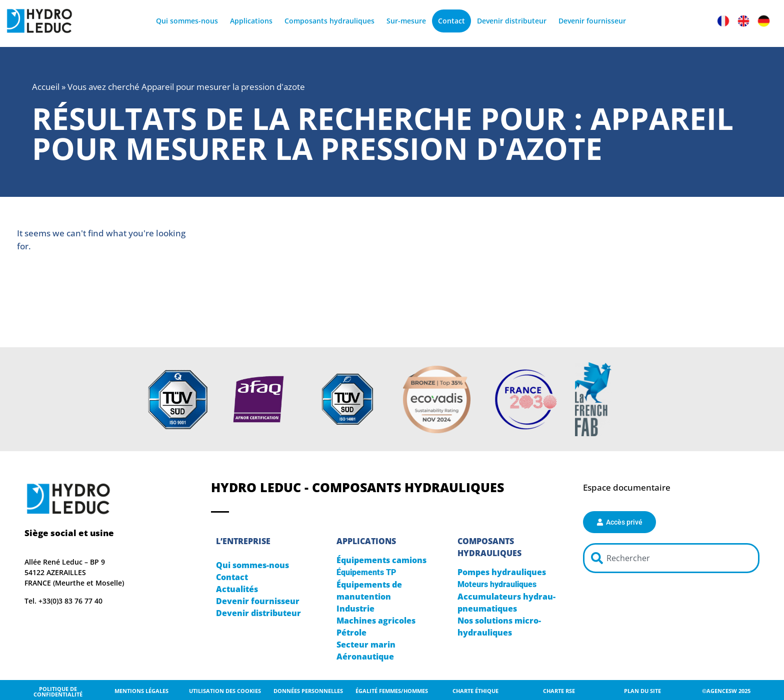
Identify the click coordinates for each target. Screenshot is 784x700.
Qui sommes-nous (187, 21)
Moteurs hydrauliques (497, 584)
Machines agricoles (376, 621)
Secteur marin (366, 645)
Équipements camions (381, 560)
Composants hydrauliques (329, 21)
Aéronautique (365, 657)
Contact (451, 21)
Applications (251, 21)
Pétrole (351, 633)
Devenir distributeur (512, 21)
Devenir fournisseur (592, 21)
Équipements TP (366, 572)
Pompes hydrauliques (502, 572)
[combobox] (671, 558)
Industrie (355, 609)
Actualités (237, 589)
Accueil (46, 87)
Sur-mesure (406, 21)
